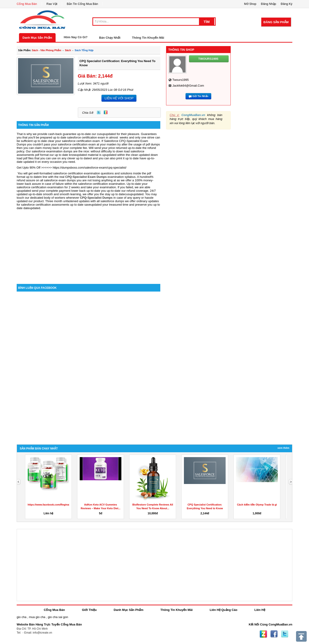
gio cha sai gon (58, 617)
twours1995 (181, 80)
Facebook (274, 634)
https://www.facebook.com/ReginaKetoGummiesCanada (61, 505)
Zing (106, 112)
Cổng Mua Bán (27, 4)
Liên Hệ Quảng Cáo (223, 610)
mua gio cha (37, 617)
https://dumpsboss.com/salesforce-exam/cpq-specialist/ (90, 168)
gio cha (22, 617)
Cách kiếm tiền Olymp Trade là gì (257, 505)
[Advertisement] (88, 245)
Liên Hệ (260, 610)
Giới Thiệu (89, 610)
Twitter (99, 112)
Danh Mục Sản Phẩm (37, 38)
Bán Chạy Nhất (110, 38)
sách (68, 50)
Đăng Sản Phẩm (276, 22)
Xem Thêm (283, 448)
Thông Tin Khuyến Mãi (148, 38)
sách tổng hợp (84, 50)
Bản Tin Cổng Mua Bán (82, 4)
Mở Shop (250, 4)
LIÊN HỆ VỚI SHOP (119, 98)
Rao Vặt (52, 4)
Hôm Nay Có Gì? (76, 37)
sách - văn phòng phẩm (47, 50)
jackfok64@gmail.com (188, 86)
